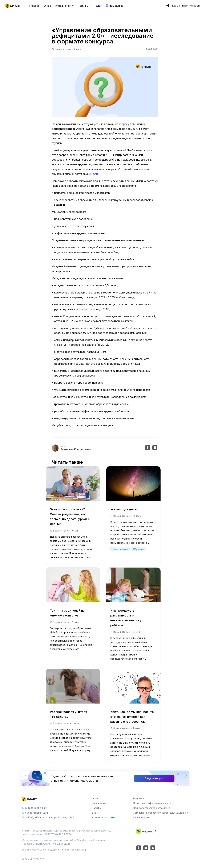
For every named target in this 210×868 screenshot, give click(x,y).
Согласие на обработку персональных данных (161, 813)
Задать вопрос (154, 778)
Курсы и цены (141, 817)
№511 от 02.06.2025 (58, 844)
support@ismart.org (37, 813)
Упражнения (99, 803)
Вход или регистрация (183, 6)
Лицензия (139, 798)
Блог (95, 813)
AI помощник (100, 817)
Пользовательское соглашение (152, 808)
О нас (95, 798)
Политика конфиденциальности (152, 803)
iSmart (94, 174)
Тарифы (97, 808)
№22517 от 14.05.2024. (58, 834)
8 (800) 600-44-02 (36, 808)
